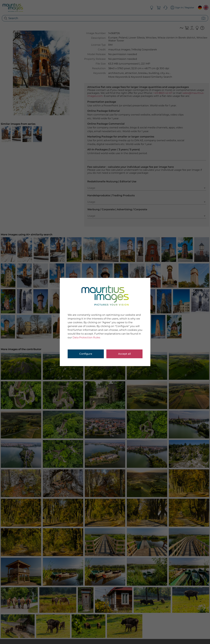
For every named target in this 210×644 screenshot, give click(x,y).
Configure (86, 354)
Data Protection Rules (86, 337)
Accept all (124, 354)
